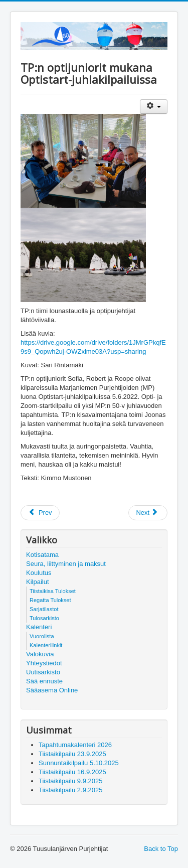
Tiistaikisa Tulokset (53, 591)
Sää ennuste (44, 681)
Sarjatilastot (44, 609)
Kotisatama (42, 555)
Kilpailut (38, 582)
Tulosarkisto (44, 618)
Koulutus (39, 573)
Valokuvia (40, 654)
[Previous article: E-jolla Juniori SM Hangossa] (40, 513)
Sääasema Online (52, 690)
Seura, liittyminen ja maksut (66, 564)
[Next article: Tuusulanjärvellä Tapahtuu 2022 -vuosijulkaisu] (148, 513)
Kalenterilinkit (46, 645)
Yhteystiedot (44, 663)
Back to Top (161, 849)
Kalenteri (39, 627)
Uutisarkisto (43, 672)
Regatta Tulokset (50, 600)
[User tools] (154, 107)
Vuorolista (42, 636)
